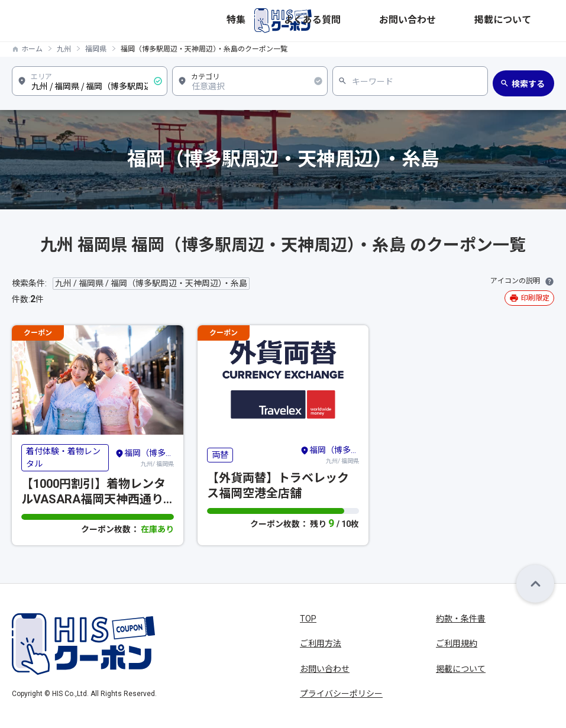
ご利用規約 (457, 643)
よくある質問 (427, 20)
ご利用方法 (321, 643)
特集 (390, 20)
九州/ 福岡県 (144, 457)
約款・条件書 (461, 619)
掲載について (531, 20)
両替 (220, 455)
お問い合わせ (479, 20)
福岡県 (96, 49)
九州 (64, 49)
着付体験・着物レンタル (63, 457)
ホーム (32, 49)
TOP (308, 619)
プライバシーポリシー (341, 694)
